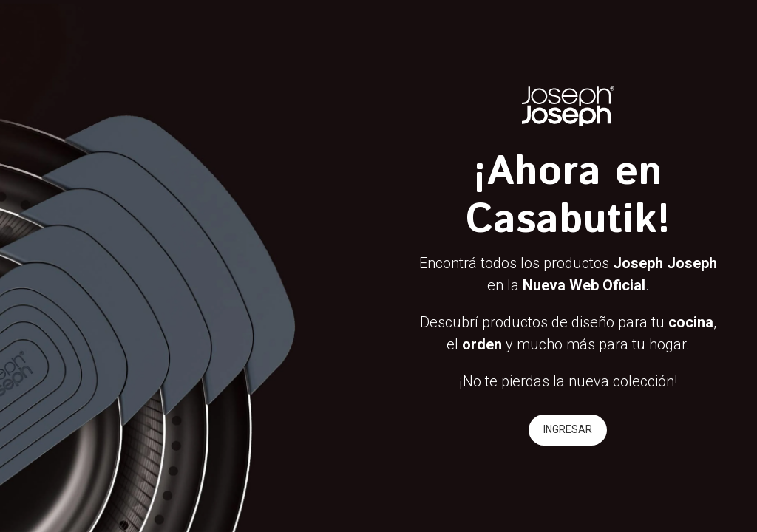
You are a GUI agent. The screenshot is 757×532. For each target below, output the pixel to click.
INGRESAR (568, 429)
